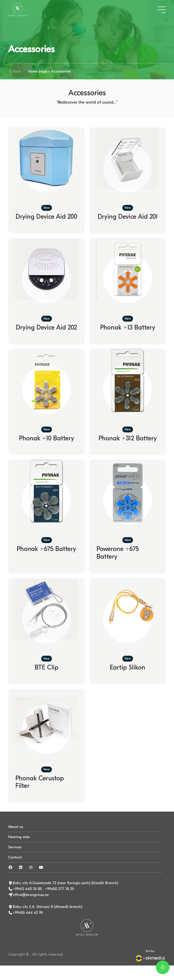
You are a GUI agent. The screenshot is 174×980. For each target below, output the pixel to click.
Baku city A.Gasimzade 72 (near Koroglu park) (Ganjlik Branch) (65, 883)
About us (16, 827)
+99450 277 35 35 (59, 889)
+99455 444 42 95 (28, 913)
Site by (150, 956)
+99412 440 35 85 (27, 889)
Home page (38, 71)
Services (15, 847)
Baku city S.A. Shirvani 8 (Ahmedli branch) (47, 907)
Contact (15, 857)
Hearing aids (19, 837)
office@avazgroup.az (31, 895)
